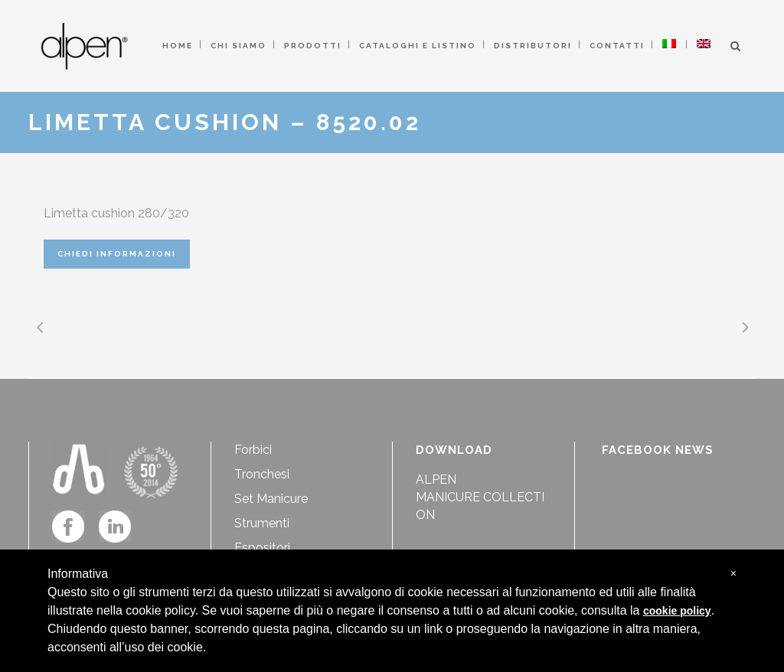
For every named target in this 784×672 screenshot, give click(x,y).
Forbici (253, 450)
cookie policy (677, 611)
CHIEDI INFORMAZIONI (117, 254)
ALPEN (436, 480)
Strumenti (262, 523)
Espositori (262, 548)
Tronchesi (262, 474)
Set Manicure (271, 499)
